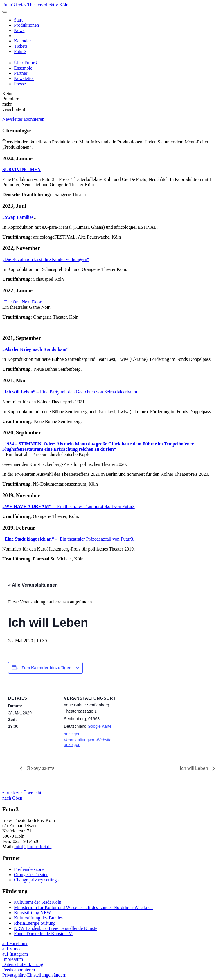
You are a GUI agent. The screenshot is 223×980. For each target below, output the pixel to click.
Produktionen (26, 25)
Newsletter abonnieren (23, 119)
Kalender (23, 41)
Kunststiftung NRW (33, 913)
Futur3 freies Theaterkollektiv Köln (35, 5)
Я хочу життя (40, 768)
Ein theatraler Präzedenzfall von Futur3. (68, 539)
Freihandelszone (29, 869)
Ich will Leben (195, 768)
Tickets (21, 46)
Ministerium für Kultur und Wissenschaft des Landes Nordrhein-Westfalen (83, 907)
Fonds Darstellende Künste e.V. (43, 934)
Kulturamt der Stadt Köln (38, 902)
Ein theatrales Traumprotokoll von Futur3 (69, 506)
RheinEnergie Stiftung (35, 923)
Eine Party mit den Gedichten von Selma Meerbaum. (70, 392)
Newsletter (24, 78)
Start (18, 20)
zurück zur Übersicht (22, 793)
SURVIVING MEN (21, 169)
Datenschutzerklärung (23, 964)
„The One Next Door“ (24, 302)
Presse (20, 84)
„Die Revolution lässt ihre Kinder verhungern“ (46, 259)
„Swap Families (18, 217)
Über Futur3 (25, 63)
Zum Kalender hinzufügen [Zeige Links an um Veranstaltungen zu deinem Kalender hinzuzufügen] (46, 668)
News (19, 30)
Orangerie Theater (31, 875)
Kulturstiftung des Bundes (38, 918)
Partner (21, 73)
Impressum (13, 959)
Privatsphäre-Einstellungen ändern (34, 975)
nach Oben (12, 798)
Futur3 (20, 51)
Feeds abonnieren (19, 970)
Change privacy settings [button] (36, 880)
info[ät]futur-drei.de (33, 847)
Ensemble (23, 68)
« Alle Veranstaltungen (33, 585)
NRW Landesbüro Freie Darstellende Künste (56, 928)
